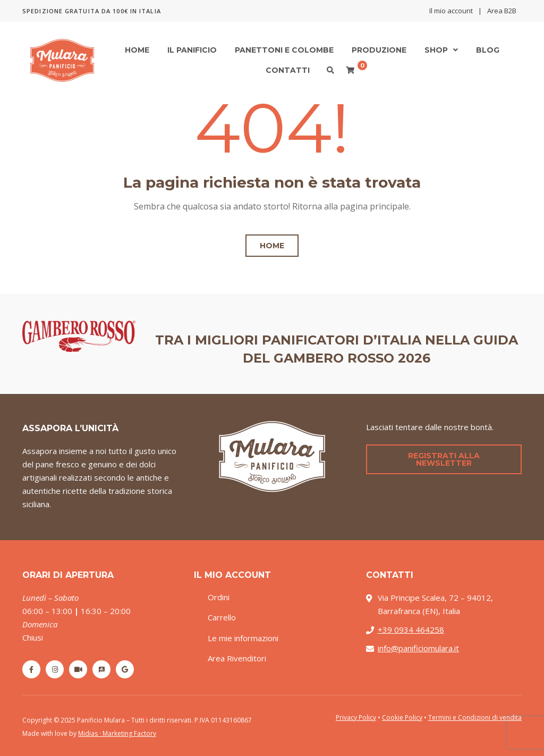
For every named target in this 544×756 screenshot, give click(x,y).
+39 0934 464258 (411, 629)
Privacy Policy (356, 717)
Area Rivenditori (237, 658)
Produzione (379, 50)
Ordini (219, 597)
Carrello (222, 617)
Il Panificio (192, 50)
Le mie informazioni (243, 638)
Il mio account (451, 11)
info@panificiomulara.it (418, 648)
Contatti (288, 70)
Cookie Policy (402, 717)
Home (137, 50)
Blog (488, 50)
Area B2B (502, 11)
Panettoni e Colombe (284, 50)
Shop (436, 50)
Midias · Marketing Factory (117, 733)
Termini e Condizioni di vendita (475, 717)
